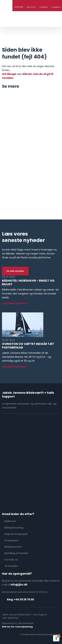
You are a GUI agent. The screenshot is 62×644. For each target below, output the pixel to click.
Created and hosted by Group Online (40, 634)
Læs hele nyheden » (15, 303)
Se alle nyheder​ (15, 271)
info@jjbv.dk (19, 585)
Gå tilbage (9, 74)
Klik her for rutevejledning (17, 627)
